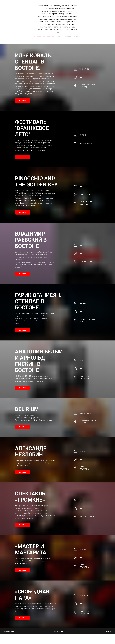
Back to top (109, 631)
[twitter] (60, 631)
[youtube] (62, 631)
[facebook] (53, 631)
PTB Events (51, 37)
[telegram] (58, 631)
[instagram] (55, 631)
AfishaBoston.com (39, 37)
